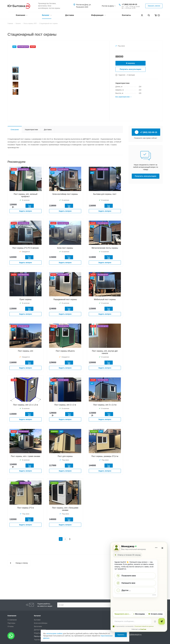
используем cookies (54, 633)
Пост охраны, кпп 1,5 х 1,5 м (25, 405)
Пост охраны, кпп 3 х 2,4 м (105, 405)
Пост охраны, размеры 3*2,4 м (105, 456)
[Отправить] (162, 621)
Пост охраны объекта (65, 351)
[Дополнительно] (156, 548)
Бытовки (37, 620)
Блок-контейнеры (41, 623)
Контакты (126, 15)
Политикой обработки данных (144, 626)
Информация (98, 15)
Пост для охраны (65, 456)
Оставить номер (155, 614)
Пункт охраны (25, 299)
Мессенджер (139, 614)
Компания (21, 15)
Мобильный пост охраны (105, 299)
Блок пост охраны (65, 248)
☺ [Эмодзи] (155, 621)
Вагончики (38, 626)
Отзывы (11, 626)
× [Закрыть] (162, 548)
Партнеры (11, 623)
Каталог (47, 15)
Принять (121, 635)
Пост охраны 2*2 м (26, 508)
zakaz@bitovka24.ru (134, 635)
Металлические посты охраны (105, 248)
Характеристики (31, 129)
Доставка (70, 15)
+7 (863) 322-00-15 (129, 4)
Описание (15, 129)
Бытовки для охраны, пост (105, 194)
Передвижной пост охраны (65, 299)
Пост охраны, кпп (25, 351)
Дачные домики (40, 630)
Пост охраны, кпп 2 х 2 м (65, 405)
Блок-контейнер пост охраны (65, 194)
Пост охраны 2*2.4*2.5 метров (26, 248)
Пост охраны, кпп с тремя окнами (25, 456)
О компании (12, 620)
